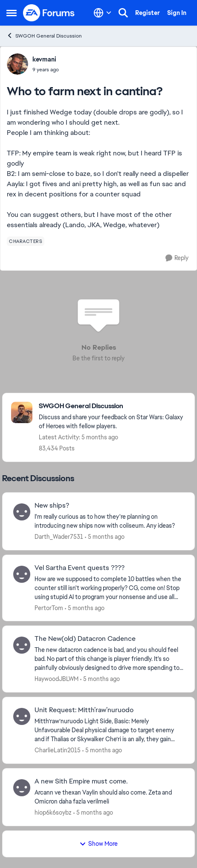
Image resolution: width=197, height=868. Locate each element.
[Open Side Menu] (12, 13)
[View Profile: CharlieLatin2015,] (22, 716)
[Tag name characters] (26, 241)
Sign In (177, 13)
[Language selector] (103, 13)
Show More (98, 844)
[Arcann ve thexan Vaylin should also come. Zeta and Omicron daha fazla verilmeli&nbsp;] (109, 797)
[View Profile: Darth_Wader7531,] (22, 512)
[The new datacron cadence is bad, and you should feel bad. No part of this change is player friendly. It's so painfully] (109, 659)
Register (148, 13)
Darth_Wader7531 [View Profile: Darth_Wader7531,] (59, 537)
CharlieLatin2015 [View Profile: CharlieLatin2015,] (58, 750)
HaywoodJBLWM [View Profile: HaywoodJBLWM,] (56, 679)
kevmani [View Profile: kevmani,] (44, 59)
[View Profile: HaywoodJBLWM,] (22, 645)
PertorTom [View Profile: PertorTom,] (49, 608)
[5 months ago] (105, 537)
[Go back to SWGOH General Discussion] (112, 406)
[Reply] (177, 258)
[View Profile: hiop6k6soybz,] (22, 788)
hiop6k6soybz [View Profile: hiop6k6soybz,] (53, 812)
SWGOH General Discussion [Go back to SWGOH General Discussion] (44, 36)
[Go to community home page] (49, 13)
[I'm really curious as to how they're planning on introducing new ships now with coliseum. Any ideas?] (109, 521)
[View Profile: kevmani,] (17, 64)
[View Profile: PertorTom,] (22, 574)
